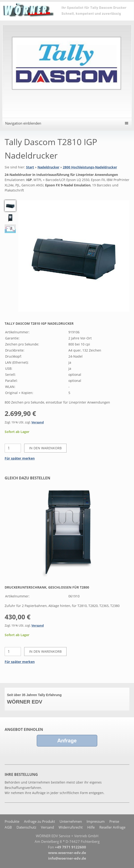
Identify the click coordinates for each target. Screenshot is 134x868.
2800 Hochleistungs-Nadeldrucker (90, 167)
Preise (114, 821)
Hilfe (91, 827)
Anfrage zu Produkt (39, 821)
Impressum (96, 821)
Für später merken (20, 458)
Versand (38, 422)
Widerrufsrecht (71, 827)
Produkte (12, 821)
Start (30, 167)
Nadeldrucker (48, 167)
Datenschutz (26, 827)
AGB (8, 827)
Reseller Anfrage (112, 827)
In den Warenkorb (45, 448)
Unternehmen (71, 821)
